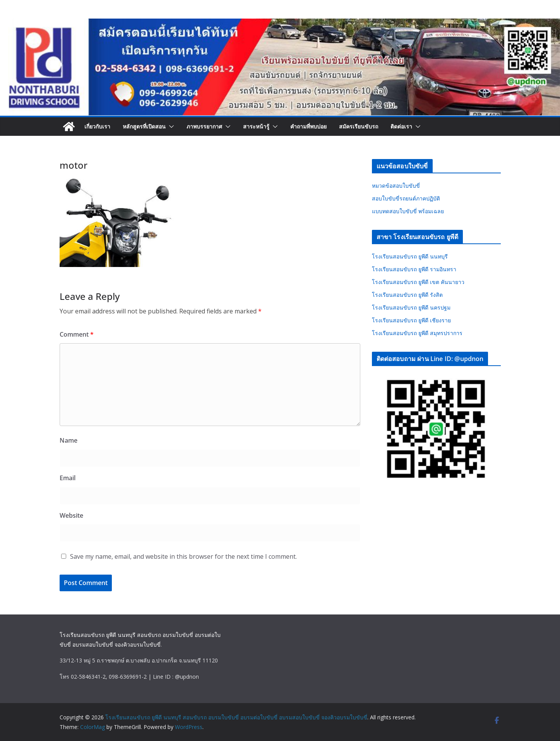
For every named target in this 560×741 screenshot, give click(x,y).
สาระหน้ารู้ (256, 126)
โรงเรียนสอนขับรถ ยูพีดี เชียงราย (411, 320)
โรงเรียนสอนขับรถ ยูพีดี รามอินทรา (414, 269)
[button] (170, 127)
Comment (77, 334)
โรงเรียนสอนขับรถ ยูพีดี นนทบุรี (410, 256)
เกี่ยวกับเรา (97, 126)
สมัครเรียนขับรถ (359, 126)
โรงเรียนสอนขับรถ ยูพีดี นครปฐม (411, 307)
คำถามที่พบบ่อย (308, 126)
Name (69, 440)
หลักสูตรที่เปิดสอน (144, 126)
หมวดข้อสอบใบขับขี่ (396, 186)
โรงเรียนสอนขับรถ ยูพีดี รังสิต (407, 295)
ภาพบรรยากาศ (204, 126)
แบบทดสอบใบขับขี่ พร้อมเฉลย (408, 211)
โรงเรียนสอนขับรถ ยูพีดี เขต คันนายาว (418, 282)
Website (71, 515)
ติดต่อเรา (401, 126)
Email (68, 478)
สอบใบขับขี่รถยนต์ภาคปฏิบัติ (406, 198)
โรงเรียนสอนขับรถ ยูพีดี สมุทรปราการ (417, 333)
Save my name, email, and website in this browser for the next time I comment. (183, 556)
